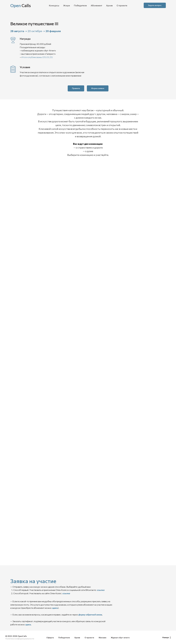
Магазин (102, 638)
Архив (109, 5)
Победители (80, 5)
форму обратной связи (90, 615)
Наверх (166, 638)
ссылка (101, 590)
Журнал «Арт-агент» (120, 638)
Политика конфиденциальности (20, 639)
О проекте (122, 5)
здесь (55, 608)
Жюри (66, 5)
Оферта (50, 638)
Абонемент (96, 5)
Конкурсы (54, 5)
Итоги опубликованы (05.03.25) (37, 57)
